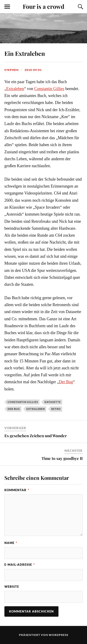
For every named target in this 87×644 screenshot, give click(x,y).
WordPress (58, 635)
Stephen (11, 70)
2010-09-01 (33, 70)
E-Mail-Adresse (20, 565)
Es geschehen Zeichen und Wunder (36, 436)
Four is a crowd (43, 6)
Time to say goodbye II (62, 458)
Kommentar (17, 490)
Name (11, 543)
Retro (56, 409)
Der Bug (66, 382)
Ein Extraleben (25, 53)
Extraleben (15, 89)
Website (12, 587)
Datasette (53, 402)
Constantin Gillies (49, 89)
